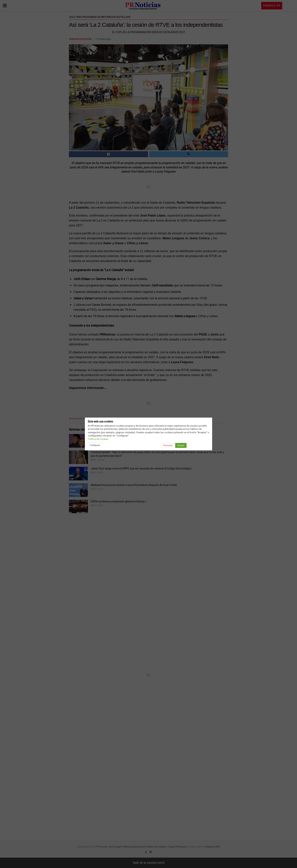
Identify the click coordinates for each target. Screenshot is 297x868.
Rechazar (168, 445)
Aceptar (181, 445)
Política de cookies (98, 439)
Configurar (95, 445)
